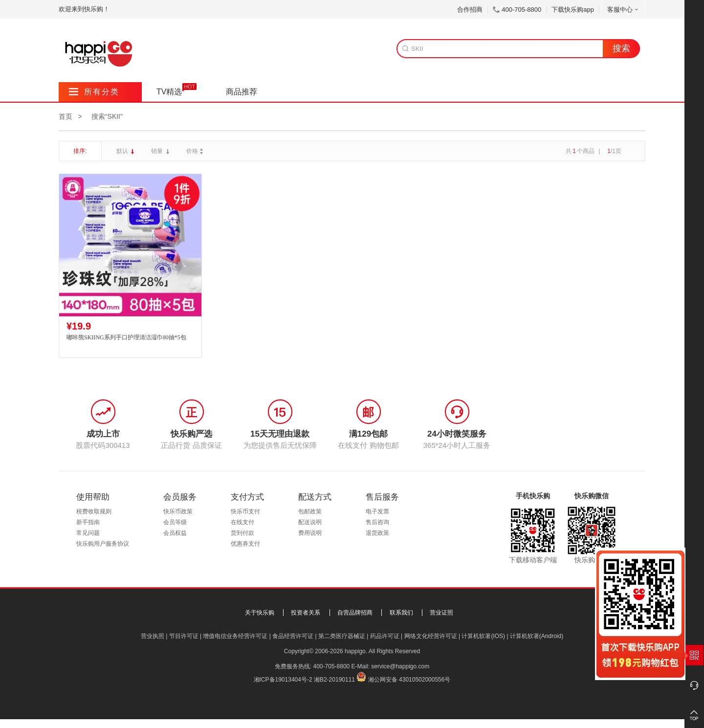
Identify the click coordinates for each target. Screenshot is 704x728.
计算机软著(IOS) (483, 636)
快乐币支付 (245, 511)
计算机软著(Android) (537, 636)
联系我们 (401, 613)
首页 (66, 116)
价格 (196, 151)
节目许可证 (184, 636)
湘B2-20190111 (334, 680)
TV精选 (169, 92)
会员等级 (175, 522)
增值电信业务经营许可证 (235, 636)
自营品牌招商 (355, 613)
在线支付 (242, 522)
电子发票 (377, 511)
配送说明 (310, 522)
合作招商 (470, 10)
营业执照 (153, 636)
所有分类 (94, 92)
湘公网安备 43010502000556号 (409, 680)
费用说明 (310, 533)
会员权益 (175, 533)
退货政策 (377, 533)
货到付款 (242, 533)
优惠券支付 (245, 544)
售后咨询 (377, 522)
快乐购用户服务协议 (103, 544)
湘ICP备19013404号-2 (283, 680)
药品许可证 (385, 636)
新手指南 (88, 522)
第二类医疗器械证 (342, 636)
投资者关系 (306, 613)
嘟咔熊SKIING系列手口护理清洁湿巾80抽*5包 (126, 337)
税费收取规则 (94, 511)
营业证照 (441, 613)
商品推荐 (242, 92)
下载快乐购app (573, 10)
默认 (123, 151)
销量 (158, 151)
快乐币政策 (178, 511)
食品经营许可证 (293, 636)
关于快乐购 (260, 613)
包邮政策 (310, 511)
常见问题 (88, 533)
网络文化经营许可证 (431, 636)
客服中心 (624, 10)
